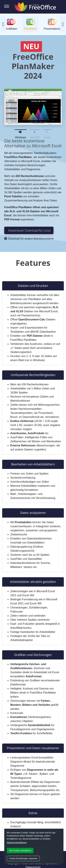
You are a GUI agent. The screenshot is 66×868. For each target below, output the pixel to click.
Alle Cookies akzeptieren (20, 851)
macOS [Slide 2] (35, 131)
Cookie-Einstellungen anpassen (23, 859)
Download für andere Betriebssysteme (29, 239)
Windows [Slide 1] (21, 131)
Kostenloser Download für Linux (29, 230)
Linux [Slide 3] (47, 131)
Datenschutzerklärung (17, 843)
